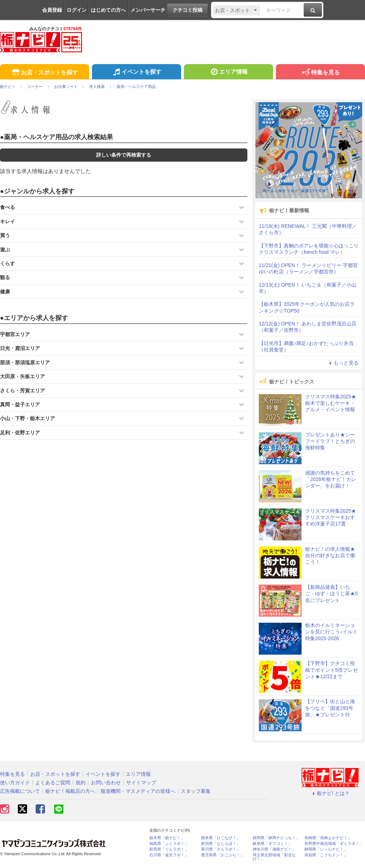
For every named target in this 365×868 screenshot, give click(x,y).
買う (5, 235)
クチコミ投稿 (187, 10)
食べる (7, 207)
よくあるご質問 (53, 783)
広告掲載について (20, 791)
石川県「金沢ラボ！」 (169, 855)
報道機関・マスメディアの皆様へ (138, 791)
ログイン (77, 10)
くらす (7, 263)
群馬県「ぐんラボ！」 (169, 849)
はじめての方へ (108, 10)
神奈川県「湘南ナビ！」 (274, 849)
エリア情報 (228, 73)
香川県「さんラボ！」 (221, 849)
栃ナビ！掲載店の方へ (70, 791)
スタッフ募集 (196, 791)
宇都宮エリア (15, 334)
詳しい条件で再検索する (124, 155)
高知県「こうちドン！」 (326, 855)
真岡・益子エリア (20, 404)
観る (5, 277)
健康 (5, 292)
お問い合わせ (106, 783)
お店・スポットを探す (44, 73)
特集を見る (320, 73)
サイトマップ (141, 783)
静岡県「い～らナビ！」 (326, 849)
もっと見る (343, 363)
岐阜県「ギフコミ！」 (272, 844)
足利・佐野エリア (20, 433)
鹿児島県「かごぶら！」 (223, 855)
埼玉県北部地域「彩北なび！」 (274, 857)
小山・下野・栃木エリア (27, 418)
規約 (81, 783)
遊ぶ (5, 250)
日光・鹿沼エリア (20, 348)
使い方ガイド (15, 783)
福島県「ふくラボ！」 (169, 844)
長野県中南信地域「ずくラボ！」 (334, 844)
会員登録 (52, 10)
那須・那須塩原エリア (25, 362)
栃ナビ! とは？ (330, 793)
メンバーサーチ (148, 10)
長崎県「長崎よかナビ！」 (328, 838)
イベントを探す (136, 73)
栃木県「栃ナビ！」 (167, 838)
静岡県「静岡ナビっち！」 (276, 838)
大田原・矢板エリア (22, 376)
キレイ (7, 221)
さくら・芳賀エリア (22, 391)
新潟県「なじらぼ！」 (221, 844)
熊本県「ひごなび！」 (221, 838)
